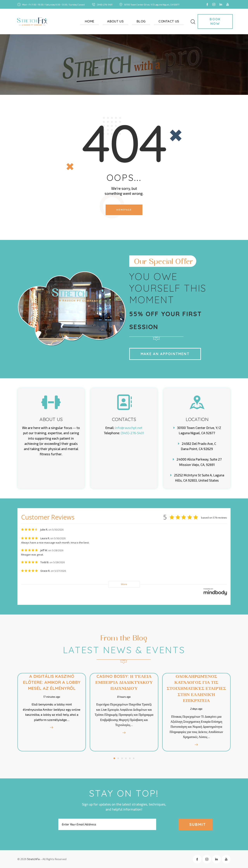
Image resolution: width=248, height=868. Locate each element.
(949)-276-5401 (132, 433)
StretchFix (33, 859)
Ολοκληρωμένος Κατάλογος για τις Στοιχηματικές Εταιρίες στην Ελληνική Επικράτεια (197, 688)
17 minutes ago (51, 697)
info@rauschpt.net (129, 428)
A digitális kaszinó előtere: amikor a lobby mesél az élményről (51, 682)
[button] (114, 758)
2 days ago (197, 709)
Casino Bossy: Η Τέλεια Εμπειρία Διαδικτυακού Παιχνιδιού (124, 682)
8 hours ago (124, 697)
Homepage (124, 210)
